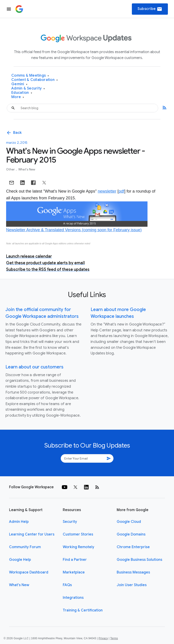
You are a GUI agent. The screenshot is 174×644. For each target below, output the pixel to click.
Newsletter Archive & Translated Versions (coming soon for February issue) (74, 230)
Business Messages (133, 572)
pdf (121, 191)
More (18, 97)
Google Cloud (129, 522)
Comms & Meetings (30, 76)
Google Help (20, 560)
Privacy (103, 638)
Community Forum (25, 547)
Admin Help (19, 522)
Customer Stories (78, 534)
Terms (114, 638)
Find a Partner (75, 560)
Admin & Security (28, 88)
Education (22, 93)
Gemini (19, 84)
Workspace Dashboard (29, 572)
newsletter (107, 191)
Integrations (73, 598)
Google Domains (131, 534)
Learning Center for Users (32, 534)
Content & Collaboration (35, 80)
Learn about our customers (34, 367)
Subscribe (150, 9)
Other (11, 169)
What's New (27, 169)
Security (70, 522)
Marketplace (74, 572)
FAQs (67, 585)
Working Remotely (79, 547)
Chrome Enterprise (133, 547)
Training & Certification (83, 610)
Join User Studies (132, 585)
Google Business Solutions (139, 560)
